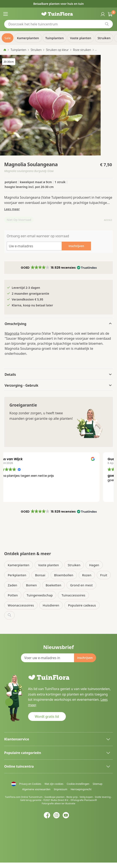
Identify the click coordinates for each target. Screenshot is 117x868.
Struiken (36, 50)
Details (10, 374)
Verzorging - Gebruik (21, 385)
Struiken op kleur (57, 50)
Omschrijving (16, 324)
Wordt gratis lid (47, 716)
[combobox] (58, 24)
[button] (58, 268)
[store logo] (59, 14)
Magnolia (12, 333)
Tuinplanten (18, 50)
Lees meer (12, 209)
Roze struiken (82, 50)
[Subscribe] (85, 658)
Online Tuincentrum (32, 797)
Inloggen (102, 14)
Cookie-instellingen (78, 784)
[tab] (58, 323)
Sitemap (97, 784)
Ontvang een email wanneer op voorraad (38, 236)
